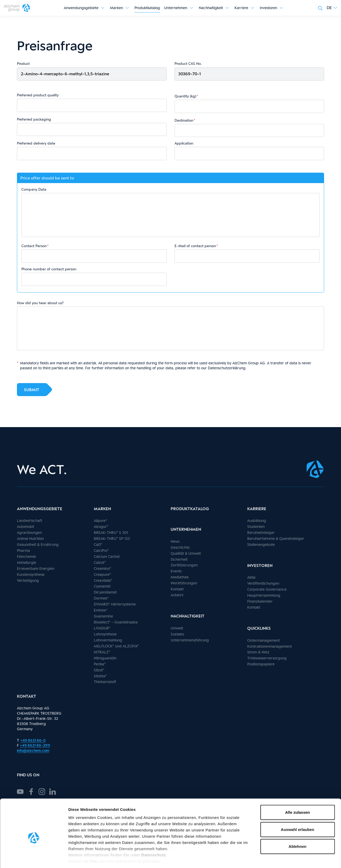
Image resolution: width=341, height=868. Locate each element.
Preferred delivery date (36, 143)
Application (184, 143)
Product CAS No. (188, 64)
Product (23, 64)
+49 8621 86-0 (33, 740)
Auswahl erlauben (297, 805)
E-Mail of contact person (195, 246)
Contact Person (34, 246)
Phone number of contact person (49, 269)
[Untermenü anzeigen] (103, 8)
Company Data (34, 189)
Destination (184, 120)
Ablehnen (297, 823)
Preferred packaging (34, 119)
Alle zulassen (297, 788)
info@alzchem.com (33, 750)
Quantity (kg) (185, 96)
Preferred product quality (38, 95)
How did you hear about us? (40, 303)
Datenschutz (154, 831)
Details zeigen (277, 858)
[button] (332, 8)
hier (95, 837)
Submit (32, 389)
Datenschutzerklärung (227, 368)
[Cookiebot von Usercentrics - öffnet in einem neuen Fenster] (34, 858)
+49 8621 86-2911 (35, 745)
